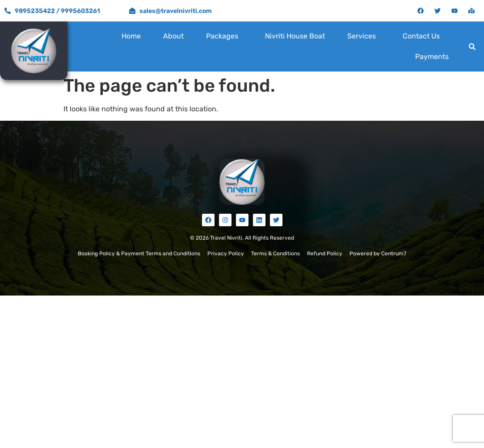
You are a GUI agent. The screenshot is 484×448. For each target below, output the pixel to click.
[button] (224, 36)
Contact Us (421, 36)
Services (362, 36)
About (173, 36)
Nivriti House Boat (295, 36)
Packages (222, 36)
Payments (432, 57)
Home (131, 36)
